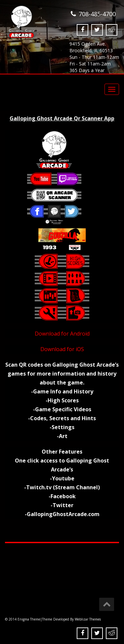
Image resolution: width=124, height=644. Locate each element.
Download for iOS (62, 349)
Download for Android (62, 334)
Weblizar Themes (88, 619)
